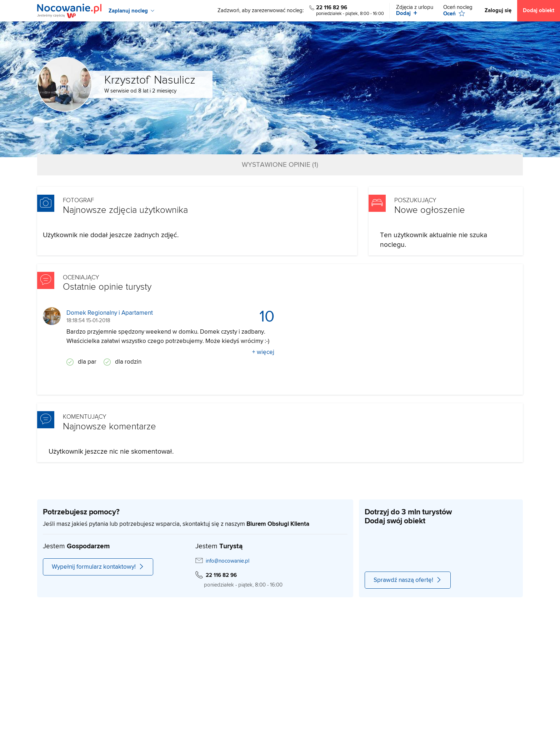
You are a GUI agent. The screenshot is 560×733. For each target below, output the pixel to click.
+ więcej (263, 352)
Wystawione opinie (280, 165)
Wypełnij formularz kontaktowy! (98, 567)
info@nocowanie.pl (227, 561)
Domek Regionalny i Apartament (110, 313)
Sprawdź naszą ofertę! (408, 580)
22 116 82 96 (332, 8)
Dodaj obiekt (539, 11)
